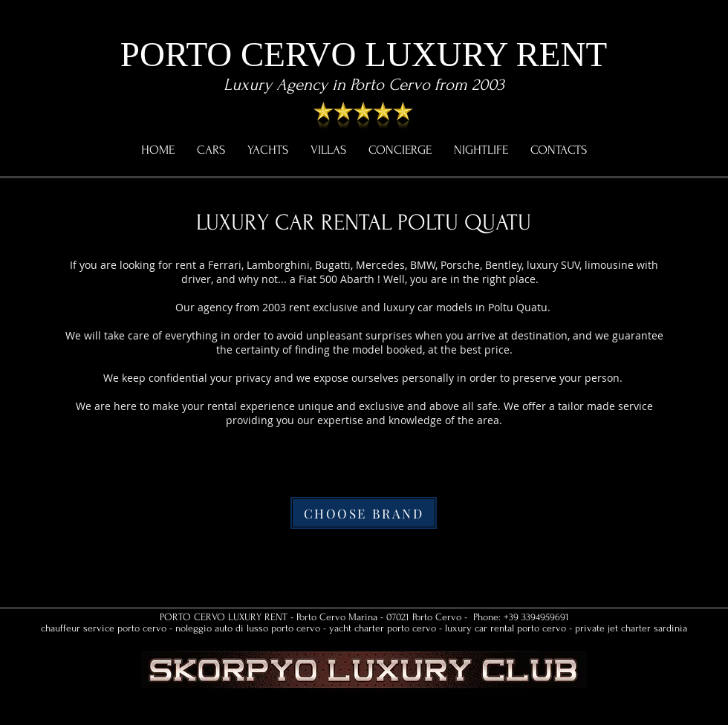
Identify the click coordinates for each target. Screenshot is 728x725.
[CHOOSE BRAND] (364, 513)
